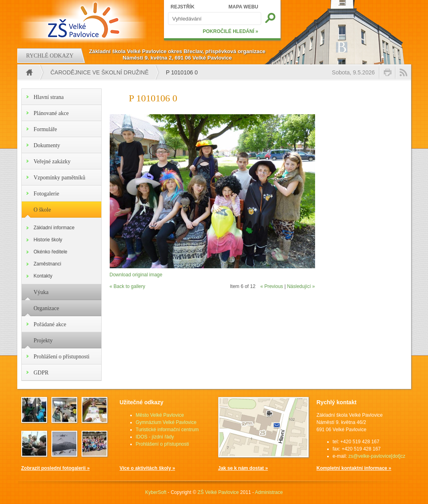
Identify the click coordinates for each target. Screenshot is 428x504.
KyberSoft (156, 492)
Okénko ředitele (51, 252)
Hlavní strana (49, 97)
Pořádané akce (50, 324)
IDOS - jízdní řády (155, 437)
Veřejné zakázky (52, 161)
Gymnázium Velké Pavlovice (166, 422)
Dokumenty (47, 145)
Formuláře (45, 129)
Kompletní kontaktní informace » (354, 468)
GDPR (41, 373)
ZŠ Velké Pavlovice (218, 492)
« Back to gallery (128, 286)
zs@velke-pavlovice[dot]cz (377, 456)
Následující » (301, 286)
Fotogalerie (47, 194)
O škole (42, 210)
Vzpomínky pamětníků (60, 178)
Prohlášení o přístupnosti (62, 357)
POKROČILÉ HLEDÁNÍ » (230, 31)
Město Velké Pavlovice (160, 415)
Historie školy (48, 240)
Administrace (269, 492)
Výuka (41, 292)
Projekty (43, 340)
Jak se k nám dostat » (243, 468)
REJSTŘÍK (183, 7)
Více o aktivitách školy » (147, 468)
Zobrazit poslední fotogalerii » (56, 468)
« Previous (272, 286)
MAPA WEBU (244, 7)
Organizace (46, 308)
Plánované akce (51, 113)
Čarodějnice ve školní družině (100, 72)
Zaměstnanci (48, 264)
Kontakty (43, 276)
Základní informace (54, 228)
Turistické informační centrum (167, 430)
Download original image (136, 275)
